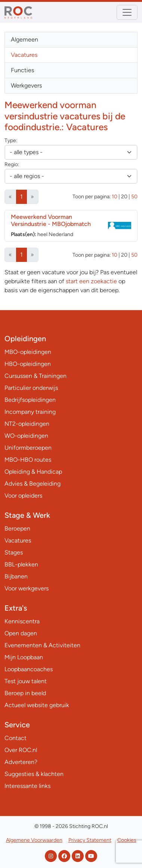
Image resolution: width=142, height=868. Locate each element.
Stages (14, 552)
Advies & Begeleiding (33, 484)
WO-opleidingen (26, 436)
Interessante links (27, 786)
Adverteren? (21, 762)
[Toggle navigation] (127, 12)
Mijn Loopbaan (24, 657)
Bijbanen (16, 576)
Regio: (12, 164)
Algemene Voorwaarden (34, 840)
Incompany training (30, 412)
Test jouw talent (26, 681)
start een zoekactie (91, 281)
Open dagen (21, 633)
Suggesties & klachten (34, 774)
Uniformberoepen (28, 448)
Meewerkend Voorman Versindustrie (51, 220)
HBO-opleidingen (28, 364)
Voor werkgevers (27, 588)
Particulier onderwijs (31, 388)
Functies (22, 70)
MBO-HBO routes (28, 460)
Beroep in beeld (25, 693)
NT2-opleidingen (27, 424)
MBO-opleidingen (28, 352)
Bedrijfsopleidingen (30, 400)
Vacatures (24, 55)
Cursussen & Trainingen (35, 376)
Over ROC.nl (21, 750)
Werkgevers (26, 85)
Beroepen (17, 528)
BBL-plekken (21, 564)
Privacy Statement (90, 840)
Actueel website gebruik (37, 705)
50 (134, 197)
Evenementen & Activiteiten (42, 645)
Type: (11, 140)
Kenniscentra (22, 621)
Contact (16, 738)
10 (115, 197)
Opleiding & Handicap (33, 472)
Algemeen (24, 39)
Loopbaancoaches (29, 669)
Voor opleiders (23, 496)
